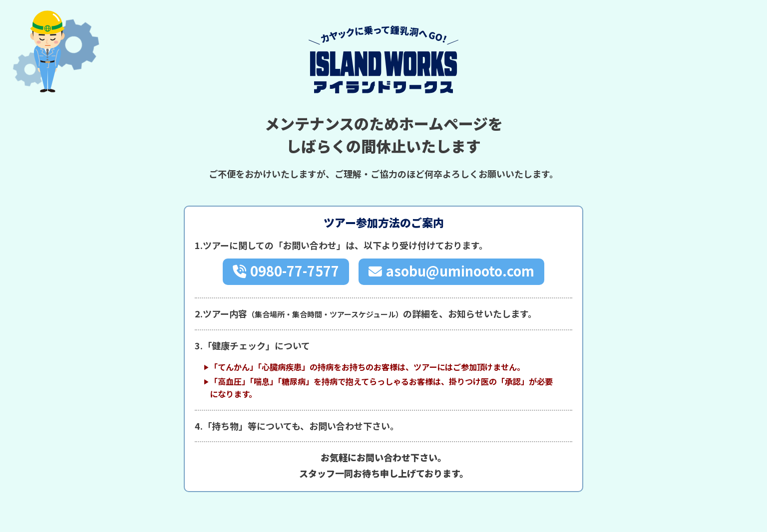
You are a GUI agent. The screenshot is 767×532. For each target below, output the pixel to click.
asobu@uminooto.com (461, 271)
